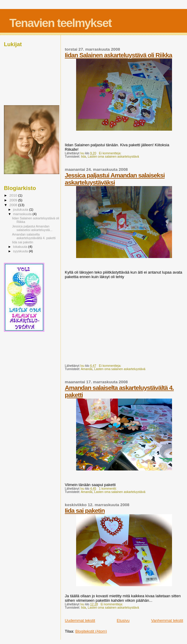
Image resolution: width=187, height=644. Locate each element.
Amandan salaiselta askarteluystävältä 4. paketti (34, 236)
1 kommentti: (108, 489)
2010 (14, 195)
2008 (14, 205)
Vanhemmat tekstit (167, 620)
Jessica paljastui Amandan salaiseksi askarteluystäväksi (115, 179)
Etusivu (123, 620)
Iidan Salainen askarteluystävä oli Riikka (118, 55)
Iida (83, 157)
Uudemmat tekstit (80, 620)
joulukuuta (21, 209)
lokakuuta (21, 247)
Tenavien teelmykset (60, 23)
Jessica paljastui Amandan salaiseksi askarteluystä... (32, 228)
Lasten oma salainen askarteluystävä (113, 157)
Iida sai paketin (85, 510)
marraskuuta (23, 214)
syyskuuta (21, 251)
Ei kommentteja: (110, 153)
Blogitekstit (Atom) (91, 631)
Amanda (87, 369)
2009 (14, 200)
